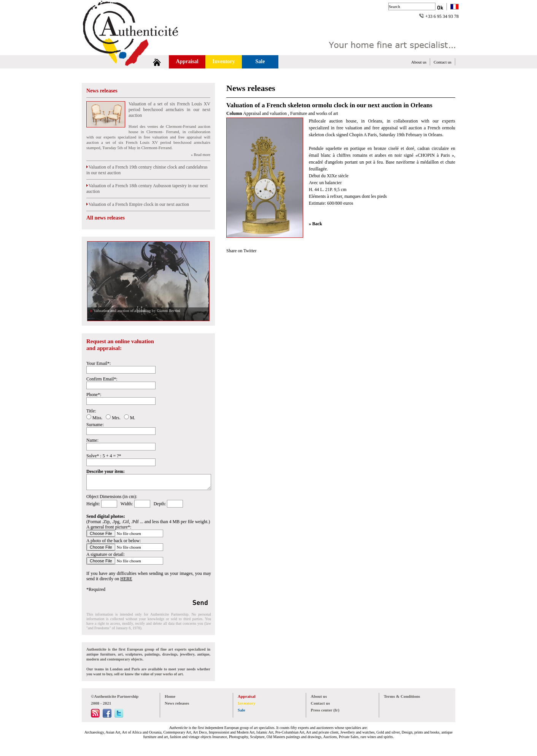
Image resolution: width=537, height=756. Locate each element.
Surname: (95, 425)
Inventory (223, 61)
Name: (92, 440)
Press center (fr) (325, 710)
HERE (126, 579)
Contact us (442, 62)
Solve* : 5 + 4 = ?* (104, 456)
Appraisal (187, 61)
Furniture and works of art (314, 113)
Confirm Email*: (102, 379)
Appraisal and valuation (265, 113)
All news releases (106, 218)
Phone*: (94, 395)
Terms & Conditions (402, 696)
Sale (260, 61)
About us (419, 62)
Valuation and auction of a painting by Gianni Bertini (136, 311)
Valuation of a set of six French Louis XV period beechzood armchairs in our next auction (169, 110)
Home (170, 696)
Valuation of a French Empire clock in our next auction (138, 204)
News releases (102, 91)
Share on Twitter (241, 251)
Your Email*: (99, 363)
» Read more (201, 155)
